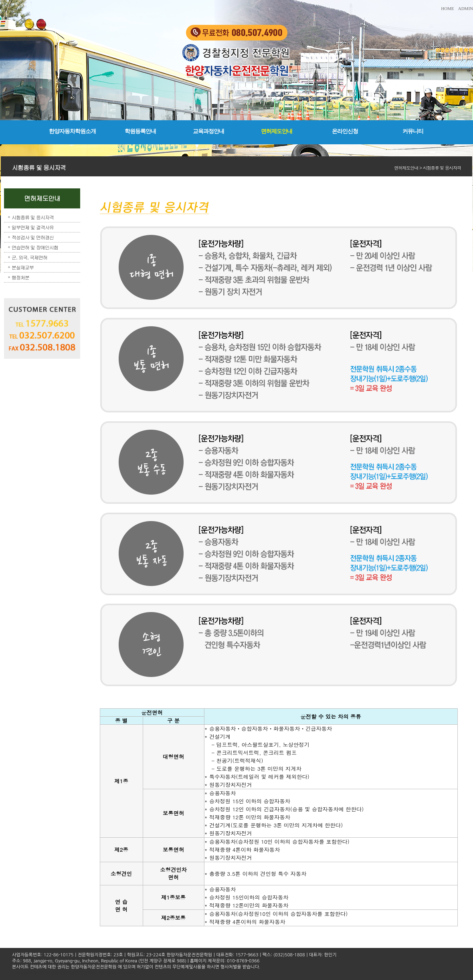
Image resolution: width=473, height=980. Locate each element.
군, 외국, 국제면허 (29, 257)
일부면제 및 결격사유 (33, 227)
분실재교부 (23, 267)
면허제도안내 (277, 131)
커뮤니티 (413, 131)
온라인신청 (345, 131)
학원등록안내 (140, 131)
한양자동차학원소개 (72, 131)
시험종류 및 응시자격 (33, 217)
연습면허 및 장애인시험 (35, 247)
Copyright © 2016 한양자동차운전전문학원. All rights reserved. (74, 973)
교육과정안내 (208, 131)
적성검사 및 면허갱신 (33, 237)
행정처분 (20, 277)
